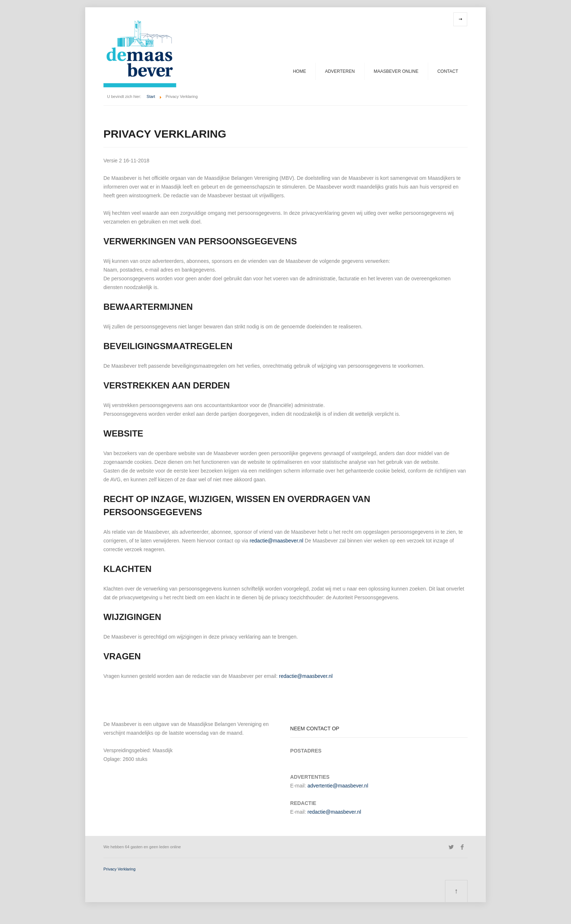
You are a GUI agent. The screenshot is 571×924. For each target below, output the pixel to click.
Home (299, 71)
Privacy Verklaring (119, 869)
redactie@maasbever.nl (277, 541)
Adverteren (340, 71)
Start (151, 96)
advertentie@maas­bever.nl (338, 786)
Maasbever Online (396, 71)
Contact (448, 71)
